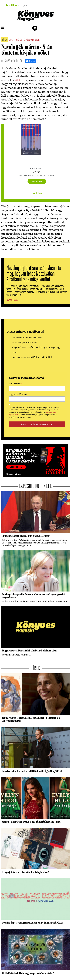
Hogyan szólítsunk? (18, 394)
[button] (3, 28)
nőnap (28, 40)
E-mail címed (16, 384)
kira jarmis (35, 40)
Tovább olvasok (13, 300)
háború (16, 40)
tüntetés (22, 40)
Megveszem (37, 181)
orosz (11, 40)
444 (18, 80)
